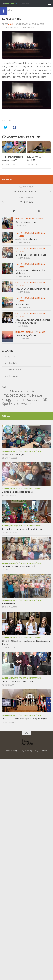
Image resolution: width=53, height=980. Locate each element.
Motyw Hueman (40, 751)
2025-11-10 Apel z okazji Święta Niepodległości (25, 719)
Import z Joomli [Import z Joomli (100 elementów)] (17, 395)
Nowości (41, 219)
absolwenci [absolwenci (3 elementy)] (6, 392)
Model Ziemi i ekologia (26, 239)
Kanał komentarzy (13, 370)
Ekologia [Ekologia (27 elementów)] (29, 391)
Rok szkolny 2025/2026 (30, 451)
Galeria (19, 233)
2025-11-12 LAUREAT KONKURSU (18, 681)
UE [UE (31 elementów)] (29, 404)
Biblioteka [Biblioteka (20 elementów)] (16, 391)
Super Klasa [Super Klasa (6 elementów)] (16, 404)
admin (11, 24)
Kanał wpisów (11, 363)
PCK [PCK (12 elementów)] (24, 400)
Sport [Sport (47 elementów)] (6, 404)
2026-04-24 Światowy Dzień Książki (32, 289)
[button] (4, 11)
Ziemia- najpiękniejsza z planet (31, 255)
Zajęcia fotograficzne (26, 222)
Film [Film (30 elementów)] (38, 391)
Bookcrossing (22, 304)
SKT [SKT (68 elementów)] (46, 399)
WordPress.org (12, 376)
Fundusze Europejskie (26, 219)
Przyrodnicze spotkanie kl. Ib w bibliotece (22, 529)
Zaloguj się (10, 357)
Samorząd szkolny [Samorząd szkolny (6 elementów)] (35, 400)
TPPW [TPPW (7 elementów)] (24, 404)
